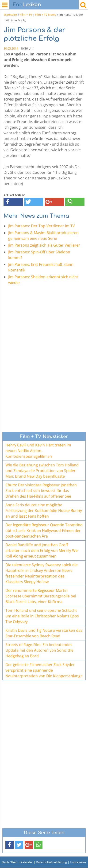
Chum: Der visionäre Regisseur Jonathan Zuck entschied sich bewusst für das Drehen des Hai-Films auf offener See (41, 491)
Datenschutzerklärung (51, 862)
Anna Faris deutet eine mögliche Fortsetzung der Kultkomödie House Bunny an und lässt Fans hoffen (44, 511)
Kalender (27, 862)
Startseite (10, 15)
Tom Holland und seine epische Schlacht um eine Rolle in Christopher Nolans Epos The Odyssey (42, 616)
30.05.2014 (11, 48)
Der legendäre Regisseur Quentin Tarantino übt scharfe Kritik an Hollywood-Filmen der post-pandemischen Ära (44, 531)
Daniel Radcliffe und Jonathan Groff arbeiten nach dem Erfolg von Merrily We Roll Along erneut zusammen (42, 550)
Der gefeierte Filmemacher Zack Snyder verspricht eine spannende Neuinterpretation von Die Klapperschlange (44, 670)
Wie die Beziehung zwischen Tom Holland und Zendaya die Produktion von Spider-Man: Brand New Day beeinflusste (42, 471)
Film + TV (26, 15)
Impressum (78, 862)
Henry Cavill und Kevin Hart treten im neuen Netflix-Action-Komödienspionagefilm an (38, 451)
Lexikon (27, 5)
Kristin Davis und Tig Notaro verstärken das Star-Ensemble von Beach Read (44, 633)
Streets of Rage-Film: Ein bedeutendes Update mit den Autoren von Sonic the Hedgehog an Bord (39, 650)
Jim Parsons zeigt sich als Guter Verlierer (44, 245)
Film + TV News (45, 15)
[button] (13, 202)
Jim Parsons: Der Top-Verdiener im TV (42, 226)
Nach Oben (10, 862)
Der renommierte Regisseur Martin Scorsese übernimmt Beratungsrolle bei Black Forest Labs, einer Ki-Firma (41, 596)
